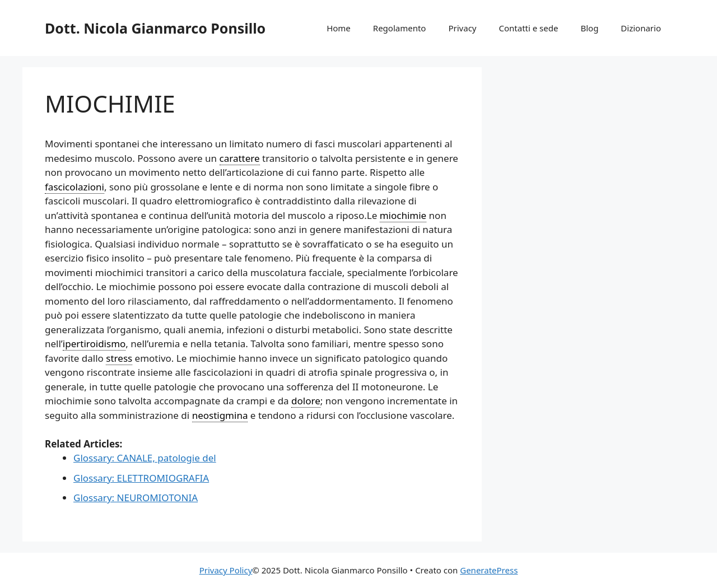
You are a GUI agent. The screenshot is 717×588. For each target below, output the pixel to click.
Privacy (462, 28)
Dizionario (641, 28)
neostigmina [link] (220, 415)
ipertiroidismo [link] (94, 344)
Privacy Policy (226, 570)
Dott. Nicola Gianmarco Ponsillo (155, 28)
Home (339, 28)
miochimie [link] (403, 215)
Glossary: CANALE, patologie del (145, 458)
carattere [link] (240, 158)
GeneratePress (489, 570)
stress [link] (119, 358)
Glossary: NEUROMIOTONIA (136, 498)
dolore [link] (306, 401)
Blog (589, 28)
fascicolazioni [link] (75, 187)
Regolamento (400, 28)
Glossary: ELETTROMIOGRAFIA (141, 478)
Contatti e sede (528, 28)
